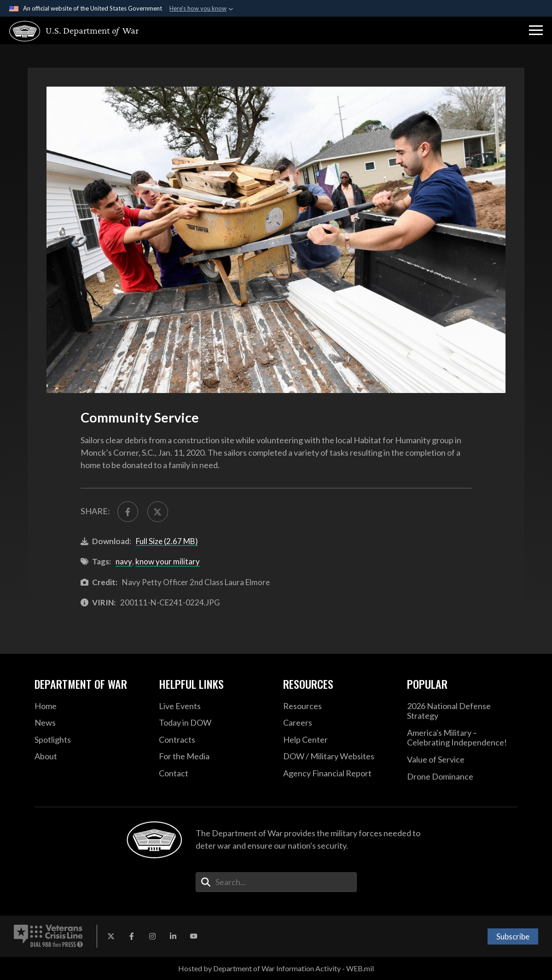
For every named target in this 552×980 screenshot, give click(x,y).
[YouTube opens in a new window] (194, 936)
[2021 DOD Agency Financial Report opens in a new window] (338, 774)
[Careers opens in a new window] (338, 723)
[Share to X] (158, 512)
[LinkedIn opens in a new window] (173, 936)
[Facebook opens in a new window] (132, 936)
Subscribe (513, 936)
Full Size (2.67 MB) (167, 541)
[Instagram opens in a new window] (152, 936)
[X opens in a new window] (111, 936)
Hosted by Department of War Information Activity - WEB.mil (276, 968)
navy (124, 561)
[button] (536, 30)
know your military (168, 561)
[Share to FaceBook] (128, 512)
